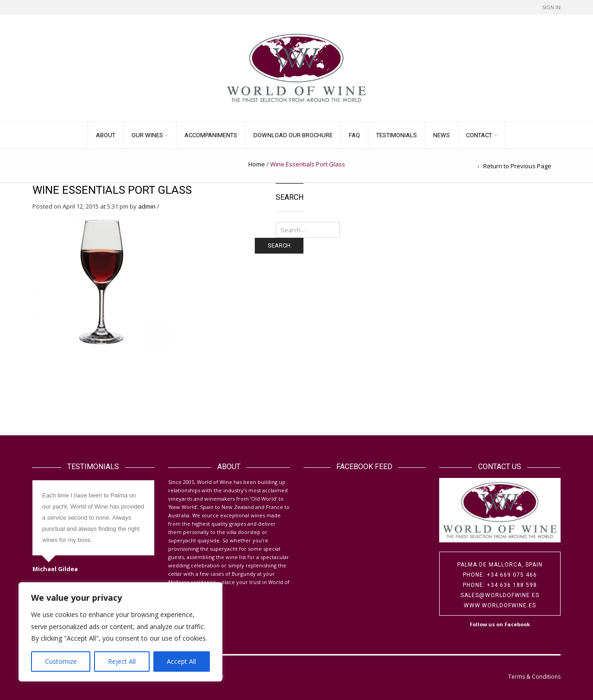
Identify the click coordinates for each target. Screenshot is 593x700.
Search (279, 245)
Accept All (181, 661)
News (442, 135)
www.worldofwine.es (500, 605)
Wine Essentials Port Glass (112, 190)
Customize (61, 661)
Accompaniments (211, 135)
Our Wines (147, 135)
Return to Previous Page (517, 166)
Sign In (551, 7)
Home (257, 164)
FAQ (354, 135)
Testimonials (397, 135)
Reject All (122, 661)
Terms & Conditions (534, 677)
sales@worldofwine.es (500, 595)
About (106, 135)
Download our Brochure (293, 135)
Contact (479, 135)
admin (147, 206)
